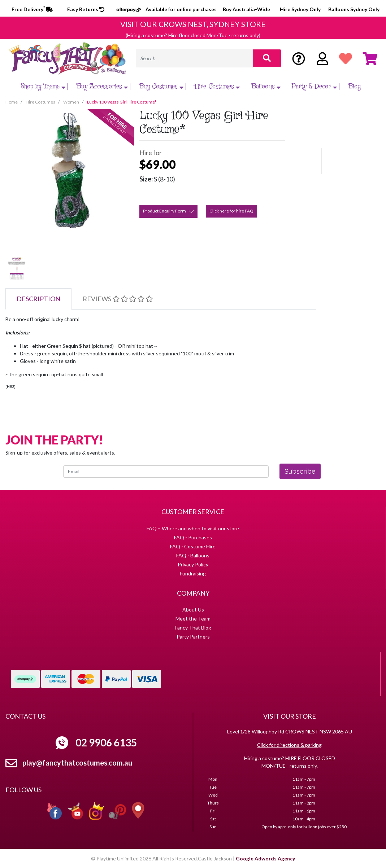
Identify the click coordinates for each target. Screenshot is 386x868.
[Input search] (194, 58)
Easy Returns (86, 9)
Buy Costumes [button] (162, 87)
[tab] (38, 299)
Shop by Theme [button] (44, 87)
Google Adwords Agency (265, 858)
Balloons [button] (267, 87)
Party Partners (193, 637)
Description (38, 299)
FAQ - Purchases (193, 537)
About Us (193, 610)
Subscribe (300, 471)
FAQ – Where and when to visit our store (193, 528)
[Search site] (267, 58)
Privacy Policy (193, 564)
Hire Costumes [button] (218, 87)
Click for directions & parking (289, 745)
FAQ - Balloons (193, 555)
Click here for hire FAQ (231, 211)
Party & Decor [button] (315, 87)
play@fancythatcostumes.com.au (77, 763)
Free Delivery (32, 9)
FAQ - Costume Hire (193, 546)
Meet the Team (193, 619)
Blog (354, 87)
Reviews (118, 299)
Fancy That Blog (193, 628)
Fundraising (193, 573)
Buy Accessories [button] (103, 87)
